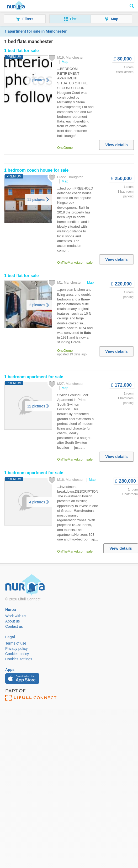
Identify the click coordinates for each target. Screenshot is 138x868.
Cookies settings (19, 659)
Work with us (16, 616)
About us (12, 621)
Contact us (14, 626)
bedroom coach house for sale (36, 170)
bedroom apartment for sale (34, 377)
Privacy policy (17, 649)
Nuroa (16, 6)
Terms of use (16, 643)
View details (116, 145)
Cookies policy (17, 654)
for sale (22, 51)
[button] (25, 19)
